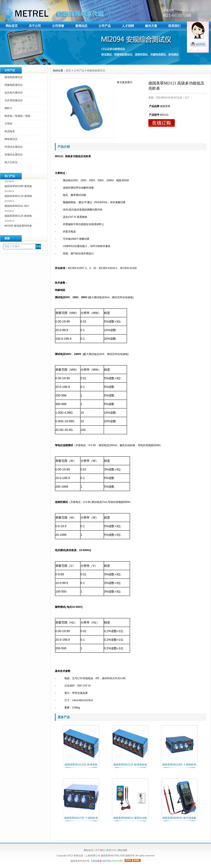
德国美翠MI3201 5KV (17, 206)
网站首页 (12, 26)
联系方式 (111, 850)
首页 (68, 71)
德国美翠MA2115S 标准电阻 (81, 765)
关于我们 (100, 850)
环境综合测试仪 (14, 147)
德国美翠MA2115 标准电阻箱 (130, 765)
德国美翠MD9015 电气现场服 (179, 818)
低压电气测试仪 (14, 93)
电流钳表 (10, 131)
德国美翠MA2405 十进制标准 (179, 765)
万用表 (8, 124)
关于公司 (35, 26)
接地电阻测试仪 (14, 77)
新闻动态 (81, 26)
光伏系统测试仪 (14, 100)
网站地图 (123, 850)
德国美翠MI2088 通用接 (18, 186)
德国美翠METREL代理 (113, 856)
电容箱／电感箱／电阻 (17, 116)
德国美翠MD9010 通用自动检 (130, 818)
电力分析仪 (11, 162)
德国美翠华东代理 (80, 861)
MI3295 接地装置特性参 (18, 226)
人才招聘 (128, 26)
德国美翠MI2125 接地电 (18, 216)
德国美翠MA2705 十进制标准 (81, 818)
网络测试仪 (11, 139)
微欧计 (8, 108)
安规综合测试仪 (14, 155)
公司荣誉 (58, 26)
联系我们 (174, 26)
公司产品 (105, 26)
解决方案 (151, 26)
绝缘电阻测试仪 (14, 85)
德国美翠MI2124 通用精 (18, 196)
